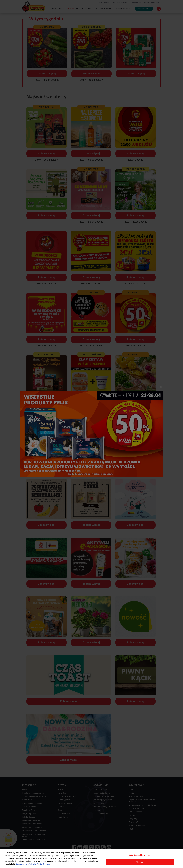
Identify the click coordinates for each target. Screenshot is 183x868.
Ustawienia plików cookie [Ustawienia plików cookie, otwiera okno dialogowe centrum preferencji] (140, 855)
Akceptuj (140, 862)
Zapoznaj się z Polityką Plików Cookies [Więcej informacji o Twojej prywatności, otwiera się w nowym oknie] (33, 864)
